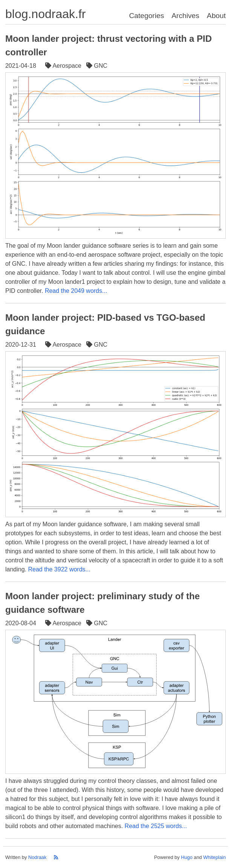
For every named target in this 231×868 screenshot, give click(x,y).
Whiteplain (214, 857)
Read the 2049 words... (76, 291)
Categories (146, 16)
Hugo (187, 857)
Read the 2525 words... (156, 826)
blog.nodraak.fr (45, 14)
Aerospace (64, 66)
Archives (185, 16)
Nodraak (37, 857)
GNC (98, 66)
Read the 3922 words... (59, 569)
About (216, 16)
